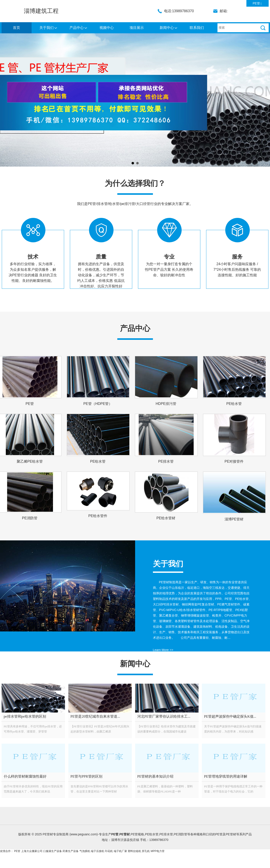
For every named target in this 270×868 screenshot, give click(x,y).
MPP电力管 (158, 851)
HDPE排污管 (166, 404)
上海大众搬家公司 (32, 851)
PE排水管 (166, 461)
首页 (16, 28)
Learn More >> (163, 650)
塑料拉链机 (134, 851)
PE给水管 (234, 404)
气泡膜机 (85, 851)
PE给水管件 (98, 516)
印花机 (109, 851)
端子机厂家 (120, 851)
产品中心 (77, 28)
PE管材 (125, 834)
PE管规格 (137, 834)
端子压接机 (97, 851)
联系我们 (197, 28)
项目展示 (137, 28)
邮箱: (224, 11)
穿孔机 (146, 851)
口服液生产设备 (53, 851)
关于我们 (47, 28)
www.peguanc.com (84, 834)
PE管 (256, 3)
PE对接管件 (234, 461)
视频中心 (107, 28)
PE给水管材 (166, 518)
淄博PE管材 (234, 519)
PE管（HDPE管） (98, 404)
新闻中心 (167, 28)
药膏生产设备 (71, 851)
